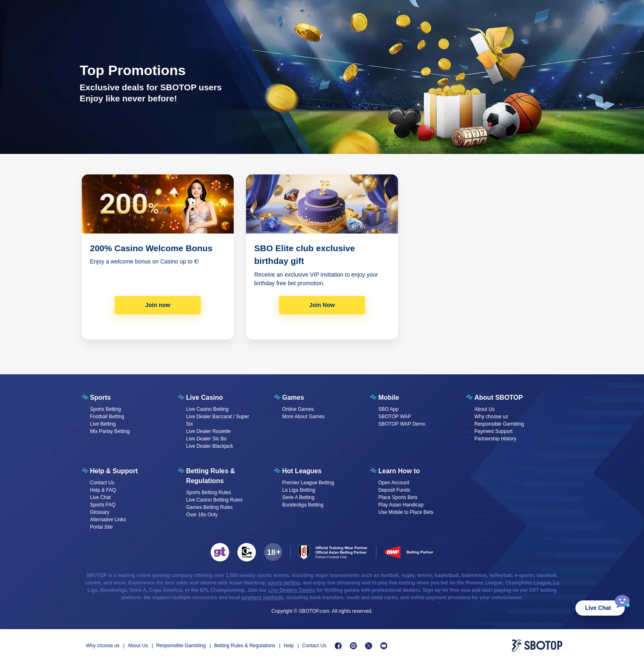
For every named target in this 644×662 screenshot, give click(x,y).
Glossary (100, 512)
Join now (158, 305)
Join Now (322, 305)
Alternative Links (108, 520)
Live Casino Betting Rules (214, 500)
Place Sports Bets (398, 497)
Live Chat (598, 608)
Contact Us (102, 483)
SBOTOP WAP (395, 417)
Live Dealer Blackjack (210, 446)
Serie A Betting (298, 497)
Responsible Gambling (499, 424)
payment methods (263, 598)
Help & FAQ (103, 490)
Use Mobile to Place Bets (406, 512)
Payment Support (493, 431)
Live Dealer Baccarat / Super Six (217, 420)
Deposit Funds (394, 490)
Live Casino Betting (207, 409)
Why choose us (491, 417)
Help (289, 646)
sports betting (284, 583)
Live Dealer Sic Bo (206, 439)
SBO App (388, 409)
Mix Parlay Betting (110, 431)
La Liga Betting (299, 490)
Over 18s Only (202, 515)
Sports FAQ (103, 505)
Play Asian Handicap (401, 505)
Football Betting (107, 417)
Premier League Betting (308, 483)
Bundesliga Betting (303, 505)
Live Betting (103, 424)
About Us (484, 409)
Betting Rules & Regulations (245, 646)
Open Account (394, 483)
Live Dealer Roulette (208, 431)
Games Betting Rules (209, 507)
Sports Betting (105, 409)
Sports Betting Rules (208, 492)
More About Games (303, 417)
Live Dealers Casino (292, 590)
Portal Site (101, 527)
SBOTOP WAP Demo (402, 424)
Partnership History (495, 439)
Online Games (298, 409)
